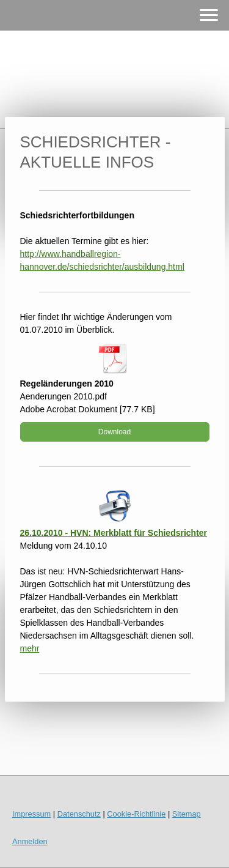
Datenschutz (79, 814)
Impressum (31, 814)
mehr (30, 648)
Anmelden (30, 841)
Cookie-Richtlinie (136, 814)
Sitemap (187, 814)
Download (114, 432)
